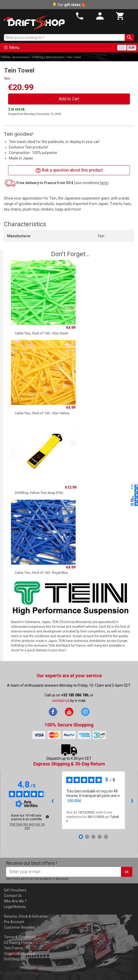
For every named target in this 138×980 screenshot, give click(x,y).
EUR (132, 48)
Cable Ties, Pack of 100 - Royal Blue (41, 573)
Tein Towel (74, 57)
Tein (7, 78)
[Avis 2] (87, 837)
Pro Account (14, 922)
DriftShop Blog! (16, 959)
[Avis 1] (81, 837)
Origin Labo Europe (19, 954)
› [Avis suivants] (132, 800)
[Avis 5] (106, 837)
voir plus (74, 800)
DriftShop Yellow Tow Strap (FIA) (39, 493)
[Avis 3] (93, 837)
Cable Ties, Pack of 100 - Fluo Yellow (42, 413)
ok (127, 872)
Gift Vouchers (15, 890)
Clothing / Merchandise (48, 57)
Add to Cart (69, 99)
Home (6, 57)
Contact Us (13, 896)
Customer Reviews (19, 927)
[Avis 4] (100, 837)
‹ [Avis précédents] (53, 800)
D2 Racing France (18, 943)
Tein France (13, 948)
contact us (61, 701)
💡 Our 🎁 (69, 5)
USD (122, 48)
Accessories (21, 57)
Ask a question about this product (69, 170)
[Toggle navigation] (13, 48)
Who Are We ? (15, 901)
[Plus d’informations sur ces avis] (47, 816)
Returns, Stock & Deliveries (26, 916)
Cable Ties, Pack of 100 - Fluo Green (42, 333)
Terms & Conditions (20, 937)
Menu (14, 48)
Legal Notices (15, 907)
